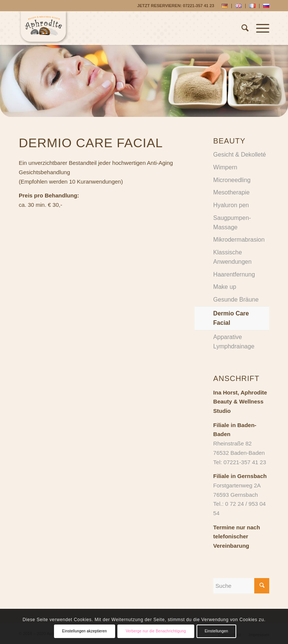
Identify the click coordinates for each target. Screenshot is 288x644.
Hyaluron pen (231, 205)
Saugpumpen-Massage (232, 223)
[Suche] (241, 28)
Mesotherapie (232, 192)
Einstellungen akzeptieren (85, 631)
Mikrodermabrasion (239, 240)
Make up (225, 287)
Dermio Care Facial (231, 318)
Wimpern (225, 167)
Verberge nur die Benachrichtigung (156, 631)
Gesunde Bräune (236, 300)
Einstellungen (217, 631)
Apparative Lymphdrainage (234, 342)
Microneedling (232, 180)
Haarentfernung (234, 274)
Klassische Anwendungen (232, 257)
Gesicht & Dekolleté (240, 155)
